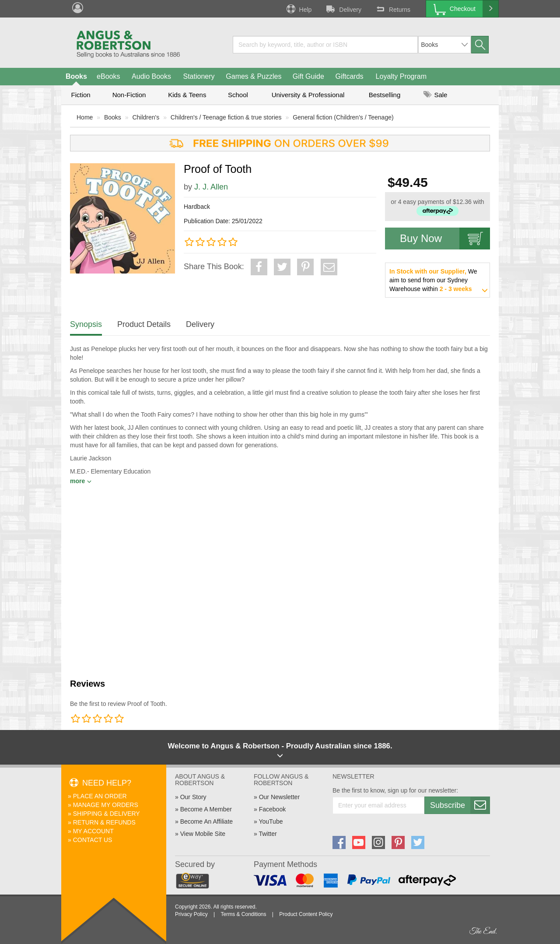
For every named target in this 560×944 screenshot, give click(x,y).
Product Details (144, 324)
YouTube (271, 821)
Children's (146, 117)
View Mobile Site (203, 834)
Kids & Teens (187, 95)
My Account (93, 831)
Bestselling (385, 95)
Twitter (268, 834)
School (238, 95)
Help (298, 9)
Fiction (80, 95)
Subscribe (460, 805)
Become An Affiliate (206, 821)
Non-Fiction (129, 95)
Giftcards (350, 76)
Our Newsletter (279, 797)
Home (85, 117)
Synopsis (86, 324)
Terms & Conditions (243, 914)
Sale (435, 95)
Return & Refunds (104, 822)
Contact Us (93, 840)
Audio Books (151, 76)
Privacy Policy (191, 914)
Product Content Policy (306, 914)
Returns (392, 9)
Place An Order (100, 796)
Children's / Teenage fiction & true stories (226, 117)
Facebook (272, 809)
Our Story (193, 797)
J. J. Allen (211, 187)
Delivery (343, 9)
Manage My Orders (106, 805)
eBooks (108, 76)
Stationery (199, 76)
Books (76, 76)
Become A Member (206, 809)
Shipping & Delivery (107, 814)
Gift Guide (308, 76)
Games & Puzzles (254, 76)
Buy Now (445, 239)
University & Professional (308, 95)
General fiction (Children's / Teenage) (343, 117)
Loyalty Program (401, 76)
